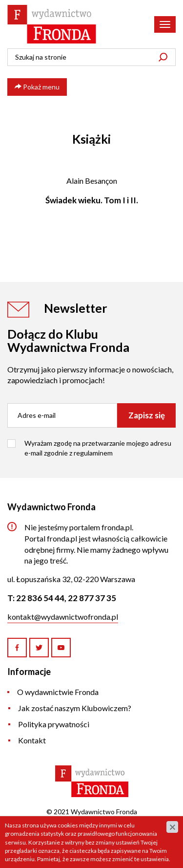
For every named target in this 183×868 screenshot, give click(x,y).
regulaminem (93, 453)
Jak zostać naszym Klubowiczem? (75, 708)
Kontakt (32, 740)
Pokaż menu (37, 87)
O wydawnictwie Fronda (58, 692)
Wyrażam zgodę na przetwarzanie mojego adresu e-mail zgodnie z (98, 448)
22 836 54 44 (40, 598)
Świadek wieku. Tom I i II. (92, 200)
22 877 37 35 (92, 598)
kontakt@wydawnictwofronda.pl (63, 617)
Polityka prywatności (54, 724)
